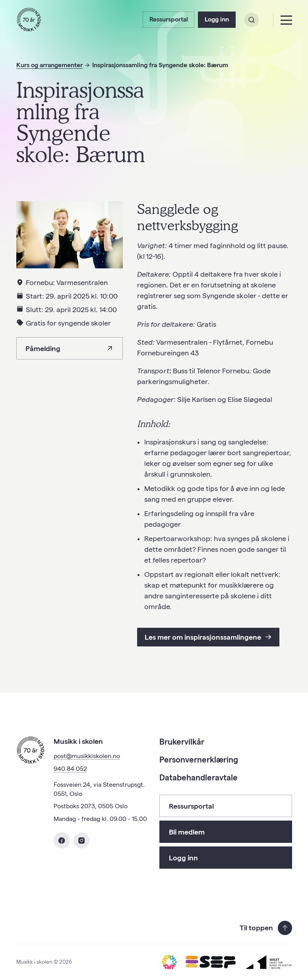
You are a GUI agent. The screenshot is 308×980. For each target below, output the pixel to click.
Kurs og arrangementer (49, 65)
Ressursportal (169, 19)
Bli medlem (187, 832)
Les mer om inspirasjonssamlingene (208, 637)
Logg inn (217, 19)
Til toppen (266, 928)
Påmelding (69, 348)
